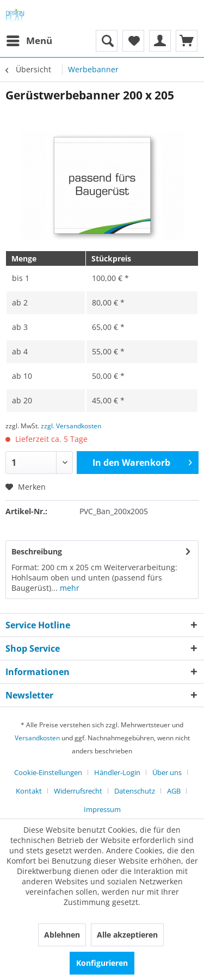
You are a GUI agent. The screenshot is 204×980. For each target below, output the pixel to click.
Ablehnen (62, 935)
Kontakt (29, 791)
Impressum (102, 809)
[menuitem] (29, 41)
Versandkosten (37, 738)
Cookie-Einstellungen (48, 772)
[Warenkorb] (187, 41)
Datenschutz (135, 791)
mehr (69, 588)
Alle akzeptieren (127, 935)
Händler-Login (117, 772)
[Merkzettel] (133, 41)
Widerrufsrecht (78, 791)
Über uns (167, 772)
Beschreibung (37, 551)
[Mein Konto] (160, 41)
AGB (174, 791)
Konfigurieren (102, 963)
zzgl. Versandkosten (71, 426)
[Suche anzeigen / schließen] (107, 41)
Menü (29, 39)
